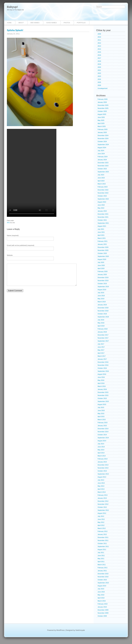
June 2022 (101, 205)
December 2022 (103, 190)
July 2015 (101, 407)
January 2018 (102, 332)
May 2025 (101, 120)
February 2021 (103, 241)
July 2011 (101, 553)
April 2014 (101, 453)
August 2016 (102, 374)
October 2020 (102, 253)
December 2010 (103, 574)
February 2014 (103, 459)
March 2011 (102, 565)
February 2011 (103, 568)
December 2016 (103, 362)
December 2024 (103, 135)
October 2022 (102, 196)
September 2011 (103, 546)
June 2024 (101, 154)
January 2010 (102, 607)
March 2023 (102, 184)
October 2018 (102, 314)
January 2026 (102, 102)
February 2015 (103, 423)
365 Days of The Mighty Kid (15, 10)
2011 (8, 223)
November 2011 (103, 540)
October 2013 (102, 471)
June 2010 (101, 592)
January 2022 (102, 211)
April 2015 (101, 417)
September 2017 (103, 341)
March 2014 (102, 456)
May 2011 (101, 559)
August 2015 (102, 404)
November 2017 (103, 338)
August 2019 (102, 290)
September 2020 (103, 256)
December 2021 (103, 214)
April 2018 (101, 326)
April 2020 (101, 268)
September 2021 (103, 223)
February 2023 (103, 187)
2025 (99, 82)
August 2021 (102, 226)
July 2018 (101, 320)
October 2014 (102, 435)
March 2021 (102, 238)
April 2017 (101, 353)
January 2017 (102, 359)
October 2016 (102, 368)
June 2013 (101, 483)
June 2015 (101, 410)
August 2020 (102, 259)
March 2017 (102, 356)
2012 (99, 43)
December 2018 (103, 308)
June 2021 (101, 232)
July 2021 (101, 229)
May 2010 (101, 595)
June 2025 (101, 117)
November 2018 (103, 311)
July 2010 (101, 589)
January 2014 (102, 462)
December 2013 (103, 465)
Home (9, 23)
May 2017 (101, 350)
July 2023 (101, 175)
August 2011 (102, 549)
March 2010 (102, 601)
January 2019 (102, 305)
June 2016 (101, 377)
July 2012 (101, 516)
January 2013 (102, 498)
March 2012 (102, 528)
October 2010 (102, 580)
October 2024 (102, 141)
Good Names (52, 23)
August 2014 (102, 441)
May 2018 (101, 323)
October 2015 (102, 398)
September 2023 (103, 172)
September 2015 (103, 401)
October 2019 (102, 284)
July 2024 (101, 151)
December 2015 (103, 392)
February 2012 (103, 531)
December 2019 (103, 277)
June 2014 (101, 447)
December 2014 (103, 429)
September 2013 (103, 474)
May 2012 (101, 522)
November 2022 (103, 193)
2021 (99, 70)
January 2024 (102, 160)
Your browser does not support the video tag (32, 173)
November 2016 (103, 365)
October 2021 (102, 220)
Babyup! (12, 7)
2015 (99, 52)
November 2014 (103, 432)
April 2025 (101, 123)
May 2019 (101, 299)
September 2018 (103, 317)
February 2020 (103, 271)
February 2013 (103, 495)
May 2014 (101, 450)
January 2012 (102, 534)
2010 (99, 37)
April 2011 (101, 562)
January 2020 (102, 274)
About (21, 23)
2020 (99, 67)
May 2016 (101, 380)
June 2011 (101, 556)
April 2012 (101, 525)
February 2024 (103, 157)
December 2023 (103, 163)
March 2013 (102, 492)
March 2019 (102, 302)
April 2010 (101, 598)
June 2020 (101, 265)
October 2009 (102, 616)
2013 (99, 46)
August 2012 (102, 513)
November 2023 (103, 166)
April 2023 (101, 181)
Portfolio (81, 23)
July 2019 (101, 293)
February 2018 (103, 329)
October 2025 (102, 111)
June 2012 (101, 519)
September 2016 (103, 371)
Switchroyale (80, 630)
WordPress (60, 630)
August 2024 (102, 148)
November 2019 (103, 281)
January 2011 (102, 571)
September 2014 (103, 438)
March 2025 (102, 126)
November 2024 (103, 138)
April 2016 (101, 383)
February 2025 (103, 129)
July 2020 (101, 262)
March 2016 (102, 386)
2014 (99, 49)
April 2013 (101, 489)
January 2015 (102, 426)
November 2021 (103, 217)
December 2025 (103, 105)
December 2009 (103, 610)
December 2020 (103, 247)
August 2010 (102, 586)
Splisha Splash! (15, 30)
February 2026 (103, 99)
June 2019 (101, 296)
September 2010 (103, 583)
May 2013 (101, 486)
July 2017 (101, 344)
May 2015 (101, 413)
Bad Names (35, 23)
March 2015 (102, 420)
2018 (99, 61)
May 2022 (101, 208)
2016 (99, 55)
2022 (99, 73)
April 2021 (101, 235)
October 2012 (102, 507)
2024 (99, 79)
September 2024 (103, 145)
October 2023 (102, 169)
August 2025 (102, 114)
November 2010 (103, 577)
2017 (99, 58)
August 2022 (102, 202)
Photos (67, 23)
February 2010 (103, 604)
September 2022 (103, 199)
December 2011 (103, 537)
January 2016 (102, 389)
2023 (99, 76)
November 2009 (103, 613)
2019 (99, 64)
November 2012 (103, 504)
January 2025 (102, 132)
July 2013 (101, 480)
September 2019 (103, 287)
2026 (99, 85)
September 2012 (103, 510)
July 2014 (101, 444)
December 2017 (103, 335)
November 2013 (103, 468)
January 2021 (102, 244)
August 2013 (102, 477)
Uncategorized (103, 88)
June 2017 (101, 347)
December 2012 (103, 501)
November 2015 (103, 395)
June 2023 (101, 178)
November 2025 (103, 108)
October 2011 (102, 543)
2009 (99, 34)
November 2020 (103, 250)
